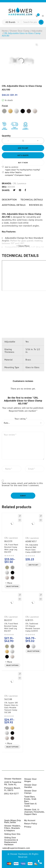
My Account (30, 820)
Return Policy (31, 824)
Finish (5, 106)
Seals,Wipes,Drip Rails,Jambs (13, 821)
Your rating (21, 419)
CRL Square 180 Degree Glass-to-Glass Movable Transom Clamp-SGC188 (11, 708)
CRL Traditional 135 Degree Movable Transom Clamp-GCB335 (33, 627)
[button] (33, 565)
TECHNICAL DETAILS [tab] (32, 200)
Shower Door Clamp (20, 31)
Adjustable (37, 31)
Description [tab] (9, 200)
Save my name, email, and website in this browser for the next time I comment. (22, 484)
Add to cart (23, 148)
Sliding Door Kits (12, 834)
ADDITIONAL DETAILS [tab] (14, 205)
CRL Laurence (19, 183)
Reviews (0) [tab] (36, 205)
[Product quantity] (23, 141)
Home (5, 31)
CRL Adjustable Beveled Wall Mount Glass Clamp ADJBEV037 (33, 548)
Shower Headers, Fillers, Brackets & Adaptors (13, 828)
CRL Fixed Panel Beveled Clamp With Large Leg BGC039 (11, 548)
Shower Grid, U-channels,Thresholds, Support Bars (35, 812)
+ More (9, 583)
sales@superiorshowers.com (16, 848)
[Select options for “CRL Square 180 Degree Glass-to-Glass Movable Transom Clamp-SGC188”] (12, 747)
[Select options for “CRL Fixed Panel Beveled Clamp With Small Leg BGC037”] (12, 665)
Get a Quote (23, 155)
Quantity (6, 136)
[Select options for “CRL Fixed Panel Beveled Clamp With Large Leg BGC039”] (12, 586)
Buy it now (23, 163)
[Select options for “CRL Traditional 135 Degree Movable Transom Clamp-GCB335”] (33, 651)
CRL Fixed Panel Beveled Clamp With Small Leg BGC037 (11, 627)
